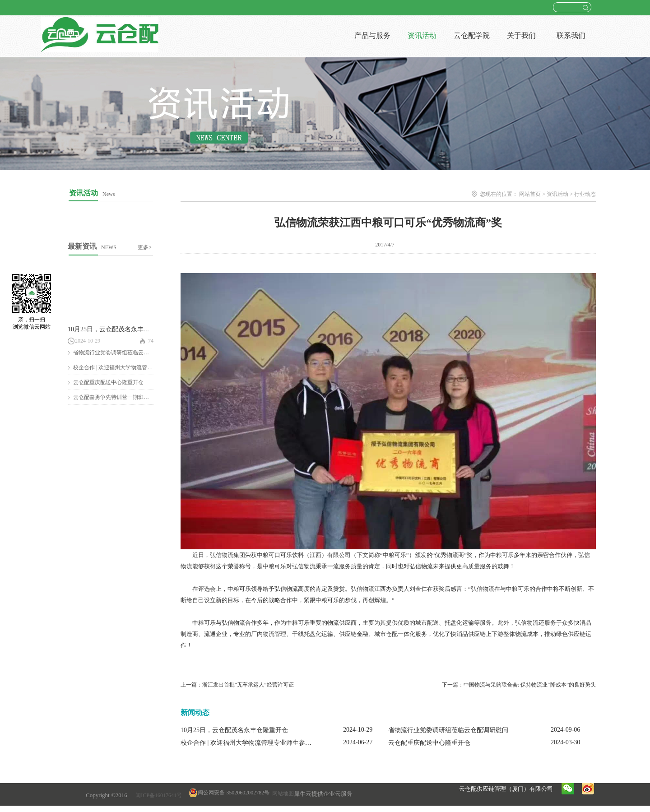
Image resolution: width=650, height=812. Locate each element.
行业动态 (585, 194)
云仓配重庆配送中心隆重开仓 (108, 382)
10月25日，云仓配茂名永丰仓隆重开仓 (121, 329)
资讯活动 (557, 194)
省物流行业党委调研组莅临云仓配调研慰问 (125, 353)
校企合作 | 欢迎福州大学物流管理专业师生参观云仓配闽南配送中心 (274, 743)
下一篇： (519, 685)
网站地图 (282, 793)
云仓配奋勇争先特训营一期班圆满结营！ (122, 397)
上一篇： (237, 685)
